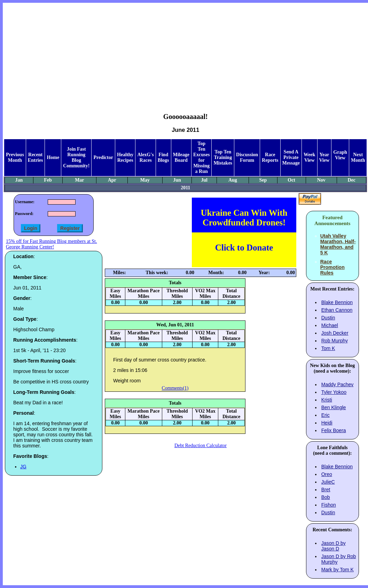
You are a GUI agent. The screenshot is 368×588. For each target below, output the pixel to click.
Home (53, 157)
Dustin (328, 318)
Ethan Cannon (337, 310)
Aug (233, 180)
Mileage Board (181, 157)
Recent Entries (36, 157)
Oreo (327, 474)
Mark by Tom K (338, 570)
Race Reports (270, 157)
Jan (19, 180)
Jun (177, 180)
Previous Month (15, 157)
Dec (352, 180)
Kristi (327, 400)
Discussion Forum (247, 157)
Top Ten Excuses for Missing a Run (201, 157)
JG (23, 467)
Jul (204, 180)
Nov (321, 180)
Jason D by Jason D (334, 546)
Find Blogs (163, 157)
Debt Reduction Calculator (201, 446)
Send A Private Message (291, 157)
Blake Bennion (337, 302)
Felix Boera (334, 430)
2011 (185, 188)
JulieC (328, 482)
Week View (309, 157)
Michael (330, 325)
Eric (326, 415)
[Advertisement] (185, 53)
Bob (326, 497)
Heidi (327, 423)
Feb (48, 180)
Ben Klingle (334, 407)
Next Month (358, 157)
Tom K (328, 348)
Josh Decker (335, 333)
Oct (291, 180)
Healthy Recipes (125, 157)
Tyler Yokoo (334, 392)
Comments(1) (175, 388)
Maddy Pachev (338, 384)
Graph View (340, 155)
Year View (324, 157)
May (145, 180)
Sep (263, 180)
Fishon (329, 505)
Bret (326, 490)
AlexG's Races (145, 157)
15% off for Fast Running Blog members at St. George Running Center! (51, 244)
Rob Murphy (335, 341)
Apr (112, 180)
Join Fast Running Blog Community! (76, 157)
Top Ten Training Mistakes (223, 157)
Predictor (103, 157)
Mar (79, 180)
